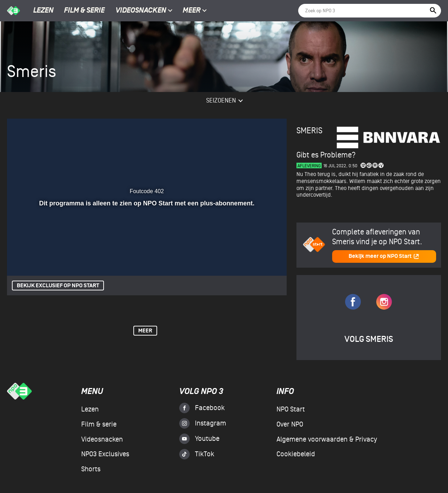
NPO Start (291, 409)
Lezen (43, 11)
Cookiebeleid (296, 454)
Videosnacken (141, 11)
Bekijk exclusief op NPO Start (58, 286)
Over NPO (290, 424)
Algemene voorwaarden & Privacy (327, 439)
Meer (195, 11)
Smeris (309, 131)
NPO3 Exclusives (105, 454)
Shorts (91, 469)
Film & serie (84, 11)
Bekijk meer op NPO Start (384, 256)
